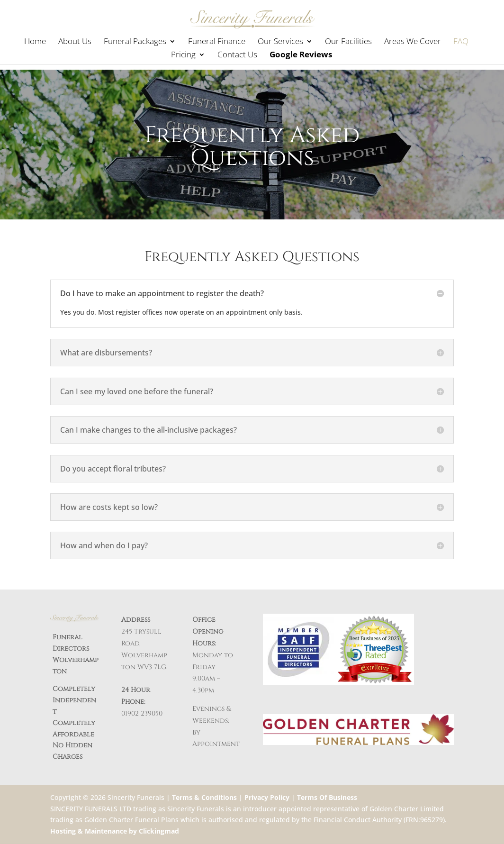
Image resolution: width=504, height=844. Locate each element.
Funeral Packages (135, 42)
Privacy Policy (267, 797)
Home (35, 42)
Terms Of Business (327, 797)
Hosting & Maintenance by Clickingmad (115, 831)
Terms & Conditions (204, 797)
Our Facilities (348, 42)
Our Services (280, 42)
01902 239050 (142, 713)
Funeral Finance (217, 42)
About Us (75, 42)
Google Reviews (301, 55)
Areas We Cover (413, 42)
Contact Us (237, 55)
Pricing (183, 55)
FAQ (461, 42)
